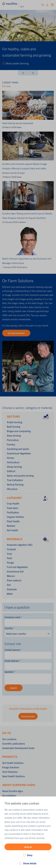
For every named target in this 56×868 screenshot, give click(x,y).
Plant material (14, 580)
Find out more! (28, 716)
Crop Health (13, 503)
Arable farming (14, 422)
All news (6, 86)
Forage (10, 562)
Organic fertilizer (15, 517)
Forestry (11, 444)
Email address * (12, 661)
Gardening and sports (18, 449)
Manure (11, 576)
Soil (9, 585)
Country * (9, 628)
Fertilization (13, 512)
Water (10, 594)
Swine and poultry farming (20, 476)
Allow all (28, 847)
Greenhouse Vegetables (19, 453)
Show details (30, 863)
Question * (10, 672)
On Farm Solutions (16, 333)
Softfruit (11, 471)
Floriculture (13, 440)
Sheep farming (14, 467)
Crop (9, 554)
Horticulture (22, 267)
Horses (10, 458)
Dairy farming (14, 435)
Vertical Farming (15, 484)
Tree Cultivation (15, 480)
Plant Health (13, 521)
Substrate (12, 589)
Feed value (12, 508)
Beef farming (14, 427)
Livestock (22, 222)
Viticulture (12, 489)
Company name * (13, 617)
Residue (11, 526)
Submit (14, 688)
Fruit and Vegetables (17, 567)
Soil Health (12, 530)
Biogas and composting (19, 431)
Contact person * (13, 650)
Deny (30, 855)
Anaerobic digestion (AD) (20, 545)
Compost (11, 549)
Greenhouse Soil (15, 571)
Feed (9, 558)
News (19, 127)
